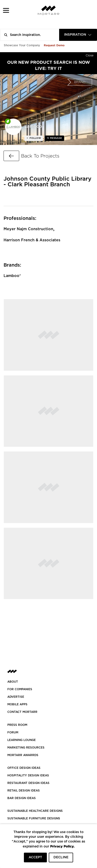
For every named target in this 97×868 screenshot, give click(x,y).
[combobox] (78, 35)
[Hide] (90, 55)
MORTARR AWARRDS (23, 755)
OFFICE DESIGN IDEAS (24, 768)
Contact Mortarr (22, 712)
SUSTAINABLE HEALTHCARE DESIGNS (35, 811)
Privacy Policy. (62, 846)
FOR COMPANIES (20, 689)
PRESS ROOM (17, 725)
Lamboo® (12, 276)
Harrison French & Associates (32, 240)
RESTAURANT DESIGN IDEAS (28, 783)
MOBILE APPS (17, 704)
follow (35, 138)
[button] (6, 10)
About (13, 682)
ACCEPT (35, 857)
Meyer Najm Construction (28, 229)
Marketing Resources (26, 748)
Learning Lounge (22, 740)
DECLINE (61, 857)
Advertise (16, 697)
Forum (13, 732)
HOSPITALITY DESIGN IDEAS (28, 775)
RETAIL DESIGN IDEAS (24, 791)
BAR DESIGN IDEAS (22, 798)
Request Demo (54, 45)
